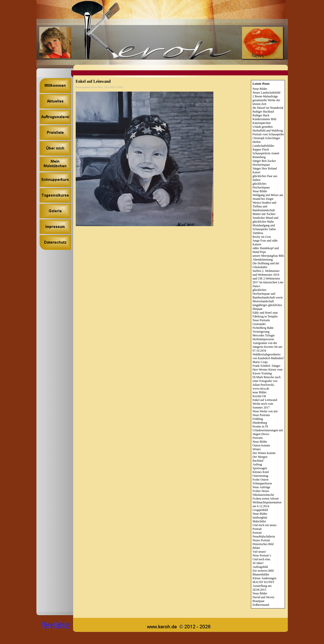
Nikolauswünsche (263, 495)
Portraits (258, 438)
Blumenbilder (261, 574)
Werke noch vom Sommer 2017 (263, 406)
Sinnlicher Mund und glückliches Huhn (266, 220)
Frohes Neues (261, 491)
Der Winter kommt (264, 453)
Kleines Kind (261, 472)
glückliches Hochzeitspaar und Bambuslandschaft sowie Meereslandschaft (268, 296)
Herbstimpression (263, 339)
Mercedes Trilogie (264, 335)
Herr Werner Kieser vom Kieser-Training (268, 371)
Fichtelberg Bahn (263, 328)
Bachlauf (258, 461)
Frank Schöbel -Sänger (267, 366)
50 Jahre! (258, 563)
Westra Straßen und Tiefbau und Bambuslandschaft (265, 206)
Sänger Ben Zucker (264, 161)
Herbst (257, 142)
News (100, 87)
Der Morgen (260, 457)
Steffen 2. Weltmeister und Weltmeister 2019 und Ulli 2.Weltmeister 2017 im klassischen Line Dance (268, 278)
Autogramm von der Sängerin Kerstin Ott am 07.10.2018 (267, 347)
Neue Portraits (261, 320)
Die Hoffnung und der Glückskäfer (266, 265)
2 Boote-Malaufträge (265, 96)
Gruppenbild (260, 510)
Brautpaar (259, 601)
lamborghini (260, 518)
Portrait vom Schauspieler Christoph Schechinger (268, 136)
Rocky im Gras (262, 237)
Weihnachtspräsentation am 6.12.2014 (267, 504)
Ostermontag (260, 476)
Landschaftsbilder (264, 146)
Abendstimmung (263, 260)
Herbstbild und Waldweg (268, 131)
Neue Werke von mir (265, 411)
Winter (257, 449)
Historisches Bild (263, 544)
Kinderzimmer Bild (265, 119)
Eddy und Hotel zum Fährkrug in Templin (265, 315)
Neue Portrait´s (262, 555)
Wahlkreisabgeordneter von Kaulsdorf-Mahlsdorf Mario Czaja (268, 358)
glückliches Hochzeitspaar (261, 186)
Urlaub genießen (263, 127)
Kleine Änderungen (265, 578)
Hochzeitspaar (261, 165)
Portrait (257, 533)
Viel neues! (259, 552)
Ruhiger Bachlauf (263, 112)
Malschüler (259, 521)
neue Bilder (260, 392)
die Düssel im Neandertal (268, 108)
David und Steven (264, 597)
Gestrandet (259, 324)
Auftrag (257, 464)
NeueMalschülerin (264, 536)
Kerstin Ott (259, 396)
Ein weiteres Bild (263, 571)
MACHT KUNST (264, 582)
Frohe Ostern (261, 480)
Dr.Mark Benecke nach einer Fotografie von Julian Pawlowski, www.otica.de (267, 383)
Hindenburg (260, 423)
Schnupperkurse (262, 483)
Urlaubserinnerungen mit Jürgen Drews (268, 432)
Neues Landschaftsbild (267, 93)
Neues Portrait (261, 540)
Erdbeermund (261, 605)
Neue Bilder (260, 89)
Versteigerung (261, 332)
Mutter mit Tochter (264, 214)
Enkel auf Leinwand (265, 400)
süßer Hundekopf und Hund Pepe (266, 250)
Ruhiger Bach (261, 115)
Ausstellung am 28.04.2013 (262, 588)
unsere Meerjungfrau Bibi (268, 256)
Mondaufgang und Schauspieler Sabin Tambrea (264, 229)
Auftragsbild (260, 567)
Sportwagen (260, 468)
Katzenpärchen (262, 123)
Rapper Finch (261, 149)
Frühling (258, 419)
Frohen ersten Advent (266, 499)
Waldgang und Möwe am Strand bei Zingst (268, 197)
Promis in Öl (260, 426)
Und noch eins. (262, 559)
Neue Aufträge (261, 487)
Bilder (256, 548)
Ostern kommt (261, 445)
